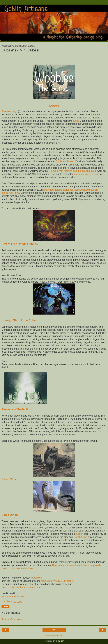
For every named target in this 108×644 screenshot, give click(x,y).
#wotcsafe (54, 106)
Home (54, 630)
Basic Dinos (10, 515)
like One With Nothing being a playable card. (73, 171)
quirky (76, 121)
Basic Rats (9, 479)
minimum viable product (87, 174)
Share (5, 606)
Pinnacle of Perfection (16, 409)
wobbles (37, 578)
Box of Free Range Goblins (20, 244)
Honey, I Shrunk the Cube (19, 320)
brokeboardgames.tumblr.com (25, 587)
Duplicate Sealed (65, 161)
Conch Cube (80, 537)
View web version (54, 636)
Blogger (60, 641)
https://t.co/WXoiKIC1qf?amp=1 (58, 581)
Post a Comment (12, 619)
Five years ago (9, 111)
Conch (80, 534)
